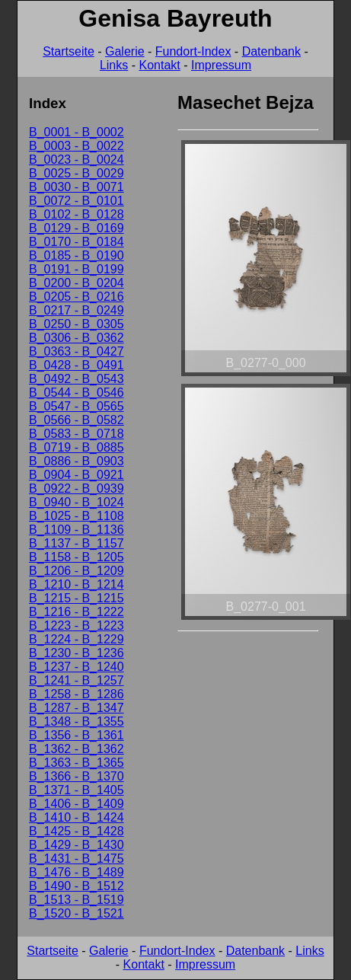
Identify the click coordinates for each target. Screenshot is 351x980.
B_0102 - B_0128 (77, 214)
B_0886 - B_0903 (77, 461)
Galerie (125, 51)
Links (114, 65)
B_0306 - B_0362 (77, 338)
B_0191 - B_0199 (77, 269)
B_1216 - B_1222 (77, 612)
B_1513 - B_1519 (77, 900)
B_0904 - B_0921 (77, 475)
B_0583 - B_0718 (77, 434)
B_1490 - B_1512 (77, 886)
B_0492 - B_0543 (77, 379)
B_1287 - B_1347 (77, 708)
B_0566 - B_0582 (77, 420)
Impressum (221, 65)
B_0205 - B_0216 (77, 297)
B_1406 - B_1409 (77, 804)
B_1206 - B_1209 (77, 571)
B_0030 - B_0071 (77, 187)
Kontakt (159, 65)
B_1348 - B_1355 (77, 721)
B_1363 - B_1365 (77, 763)
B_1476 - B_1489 (77, 872)
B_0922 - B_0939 (77, 488)
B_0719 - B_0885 (77, 447)
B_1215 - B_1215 (77, 598)
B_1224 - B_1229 (77, 639)
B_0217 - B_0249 (77, 310)
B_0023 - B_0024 (77, 160)
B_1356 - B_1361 (77, 735)
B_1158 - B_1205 (77, 557)
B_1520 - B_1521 (77, 913)
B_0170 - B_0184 (77, 242)
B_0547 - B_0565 (77, 406)
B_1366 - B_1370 (77, 776)
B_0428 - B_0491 (77, 365)
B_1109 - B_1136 (77, 530)
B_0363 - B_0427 (77, 351)
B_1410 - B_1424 (77, 817)
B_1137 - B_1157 (77, 543)
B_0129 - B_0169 (77, 228)
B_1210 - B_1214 (77, 584)
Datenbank (271, 51)
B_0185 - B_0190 (77, 255)
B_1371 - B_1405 (77, 790)
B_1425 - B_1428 (77, 831)
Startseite (69, 51)
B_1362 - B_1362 (77, 749)
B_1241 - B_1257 (77, 680)
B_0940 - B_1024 (77, 502)
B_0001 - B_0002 (77, 132)
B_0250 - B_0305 (77, 324)
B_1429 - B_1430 (77, 845)
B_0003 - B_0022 (77, 146)
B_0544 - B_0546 (77, 393)
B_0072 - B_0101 (77, 201)
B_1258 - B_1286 (77, 694)
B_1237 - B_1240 (77, 667)
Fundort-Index (193, 51)
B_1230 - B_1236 (77, 653)
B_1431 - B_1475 (77, 859)
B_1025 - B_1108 (77, 516)
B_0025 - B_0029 (77, 173)
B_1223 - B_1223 (77, 626)
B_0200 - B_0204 (77, 283)
